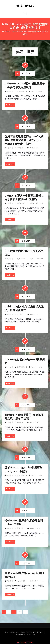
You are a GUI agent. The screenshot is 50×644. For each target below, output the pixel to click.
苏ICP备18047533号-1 (25, 643)
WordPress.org (30, 635)
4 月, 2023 (23, 510)
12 (20, 612)
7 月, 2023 (22, 458)
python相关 (21, 203)
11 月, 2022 (22, 563)
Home (7, 32)
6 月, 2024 (22, 241)
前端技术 (20, 528)
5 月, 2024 (22, 297)
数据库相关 (21, 91)
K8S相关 (20, 148)
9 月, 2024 (22, 127)
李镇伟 (9, 91)
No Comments (36, 91)
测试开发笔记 (25, 6)
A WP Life (41, 632)
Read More (10, 105)
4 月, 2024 (22, 349)
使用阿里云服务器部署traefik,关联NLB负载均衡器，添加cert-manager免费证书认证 (24, 140)
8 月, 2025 (22, 74)
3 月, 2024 (22, 405)
